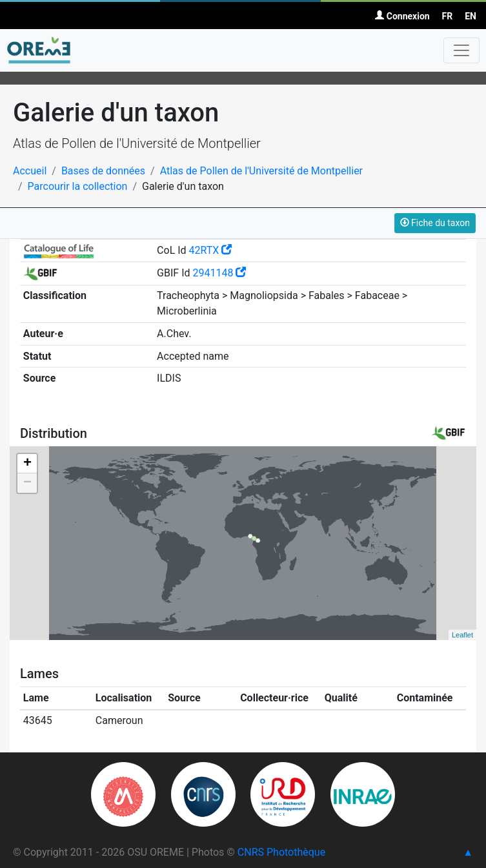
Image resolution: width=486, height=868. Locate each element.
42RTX (211, 250)
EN (471, 16)
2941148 (219, 273)
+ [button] (27, 464)
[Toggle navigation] (461, 50)
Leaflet (462, 635)
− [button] (27, 483)
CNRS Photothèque (281, 852)
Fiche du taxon (435, 223)
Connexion (402, 16)
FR (448, 16)
